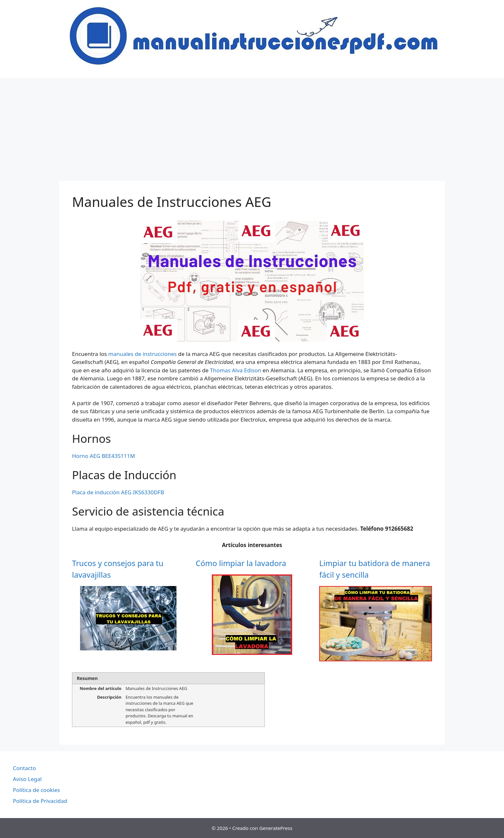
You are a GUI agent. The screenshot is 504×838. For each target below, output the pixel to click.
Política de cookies (36, 790)
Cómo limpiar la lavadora (241, 563)
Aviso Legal (27, 779)
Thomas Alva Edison (235, 370)
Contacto (24, 768)
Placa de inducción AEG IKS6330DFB (118, 492)
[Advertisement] (252, 126)
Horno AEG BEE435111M (104, 456)
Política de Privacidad (40, 801)
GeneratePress (276, 828)
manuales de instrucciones (143, 354)
